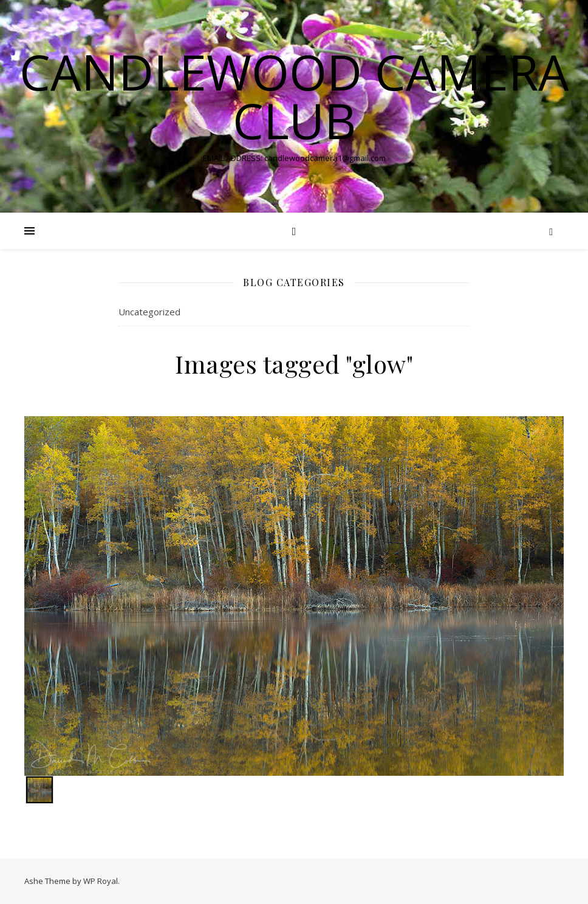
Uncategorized (149, 312)
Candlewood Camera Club (294, 96)
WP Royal (101, 881)
